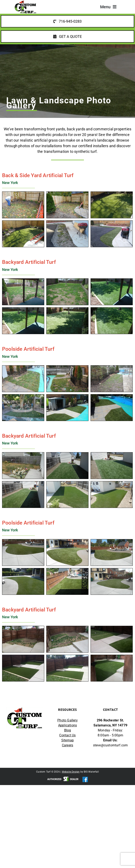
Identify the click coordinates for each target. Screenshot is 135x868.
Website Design (71, 772)
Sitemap (67, 740)
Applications (67, 725)
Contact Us (67, 735)
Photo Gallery (67, 720)
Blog (68, 730)
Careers (67, 745)
